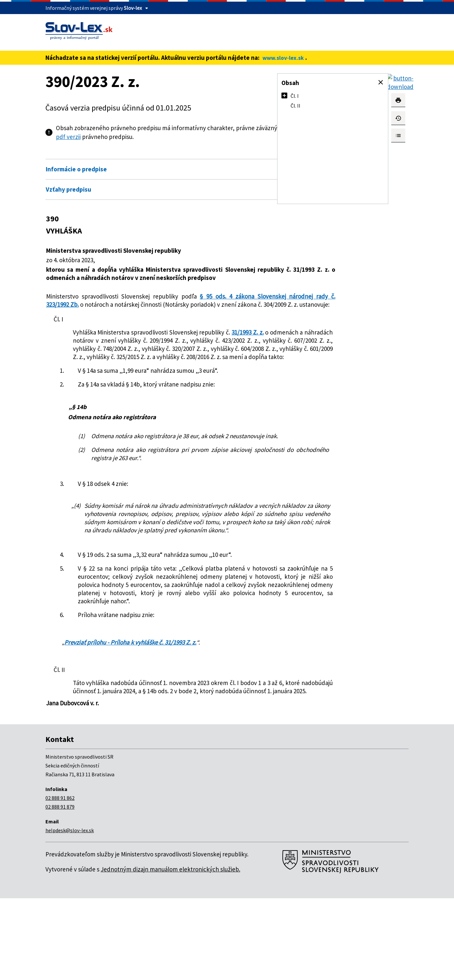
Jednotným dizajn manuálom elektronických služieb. (170, 951)
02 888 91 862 (60, 880)
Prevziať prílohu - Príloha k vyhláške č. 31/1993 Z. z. (130, 716)
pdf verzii (146, 137)
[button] (381, 82)
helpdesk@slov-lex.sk (70, 912)
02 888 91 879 (60, 888)
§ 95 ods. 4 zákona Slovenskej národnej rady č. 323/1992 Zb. (150, 309)
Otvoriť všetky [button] (239, 155)
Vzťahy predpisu (68, 189)
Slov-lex (133, 8)
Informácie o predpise (76, 169)
